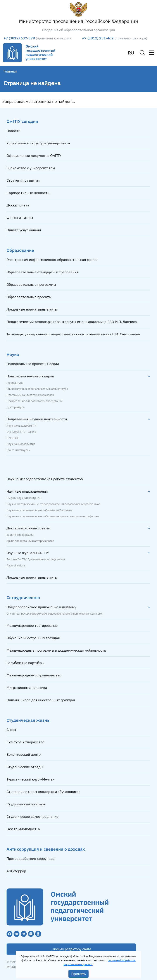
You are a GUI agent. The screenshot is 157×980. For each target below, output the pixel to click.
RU (131, 53)
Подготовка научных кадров (30, 376)
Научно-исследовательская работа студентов (45, 479)
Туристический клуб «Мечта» (30, 779)
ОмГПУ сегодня (22, 121)
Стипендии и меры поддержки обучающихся (43, 792)
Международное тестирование (32, 625)
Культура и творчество (25, 742)
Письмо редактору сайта (71, 949)
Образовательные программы (31, 284)
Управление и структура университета (38, 143)
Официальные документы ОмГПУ (34, 155)
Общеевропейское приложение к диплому (41, 607)
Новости (13, 131)
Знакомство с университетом (31, 168)
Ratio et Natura (16, 566)
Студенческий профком (26, 804)
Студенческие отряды (25, 767)
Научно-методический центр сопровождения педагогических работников (53, 504)
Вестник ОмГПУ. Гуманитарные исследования (36, 559)
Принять (78, 974)
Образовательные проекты (29, 297)
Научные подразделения (27, 491)
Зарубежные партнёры (25, 663)
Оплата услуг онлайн (24, 230)
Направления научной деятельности (37, 419)
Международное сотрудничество (34, 675)
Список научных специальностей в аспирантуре (37, 389)
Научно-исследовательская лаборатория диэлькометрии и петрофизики (53, 516)
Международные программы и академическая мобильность (56, 650)
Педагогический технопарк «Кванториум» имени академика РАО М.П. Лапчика (72, 322)
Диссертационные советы (28, 528)
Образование (20, 250)
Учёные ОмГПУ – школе (21, 432)
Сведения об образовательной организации (78, 30)
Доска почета (18, 205)
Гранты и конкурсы (18, 450)
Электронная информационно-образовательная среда (52, 260)
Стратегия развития (23, 180)
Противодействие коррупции (31, 858)
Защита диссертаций (20, 535)
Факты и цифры (20, 218)
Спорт (11, 730)
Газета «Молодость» (23, 829)
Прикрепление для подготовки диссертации (35, 401)
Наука (13, 354)
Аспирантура (15, 383)
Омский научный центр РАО (24, 498)
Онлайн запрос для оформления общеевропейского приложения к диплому (55, 614)
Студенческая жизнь (28, 720)
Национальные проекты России (33, 364)
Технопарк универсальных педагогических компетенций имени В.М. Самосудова (73, 334)
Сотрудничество (23, 597)
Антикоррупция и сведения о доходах (46, 849)
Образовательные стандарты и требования (42, 272)
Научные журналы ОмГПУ (28, 553)
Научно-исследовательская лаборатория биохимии (39, 510)
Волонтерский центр (24, 754)
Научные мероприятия (21, 444)
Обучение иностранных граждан (33, 638)
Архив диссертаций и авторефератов (30, 541)
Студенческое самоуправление (32, 816)
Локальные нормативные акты (32, 309)
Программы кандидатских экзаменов (30, 395)
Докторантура (16, 407)
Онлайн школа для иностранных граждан (41, 700)
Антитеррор (16, 871)
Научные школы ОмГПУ (21, 426)
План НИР (13, 438)
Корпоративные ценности (28, 193)
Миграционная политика (27, 688)
